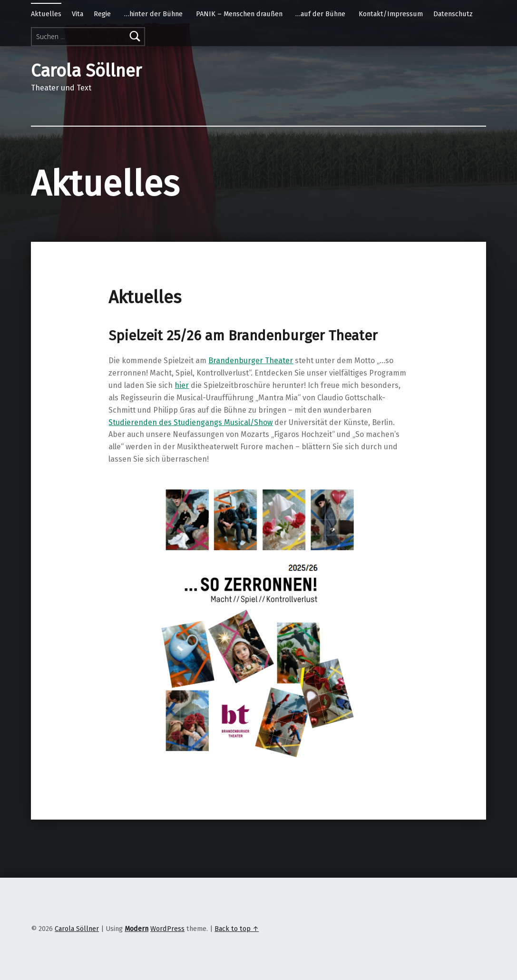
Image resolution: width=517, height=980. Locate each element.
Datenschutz (453, 14)
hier (182, 385)
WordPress (167, 929)
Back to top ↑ (237, 929)
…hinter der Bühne (153, 14)
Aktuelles (46, 14)
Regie (102, 14)
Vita (78, 14)
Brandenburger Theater (251, 361)
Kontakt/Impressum (391, 14)
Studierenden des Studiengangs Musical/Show (190, 422)
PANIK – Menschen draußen (239, 14)
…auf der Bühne (320, 14)
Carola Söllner (77, 929)
